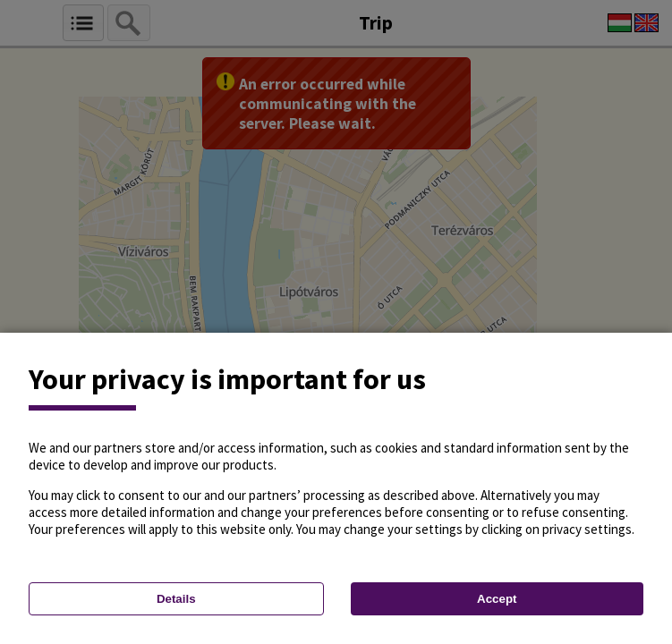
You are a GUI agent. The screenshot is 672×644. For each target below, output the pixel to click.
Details (176, 599)
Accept (497, 599)
